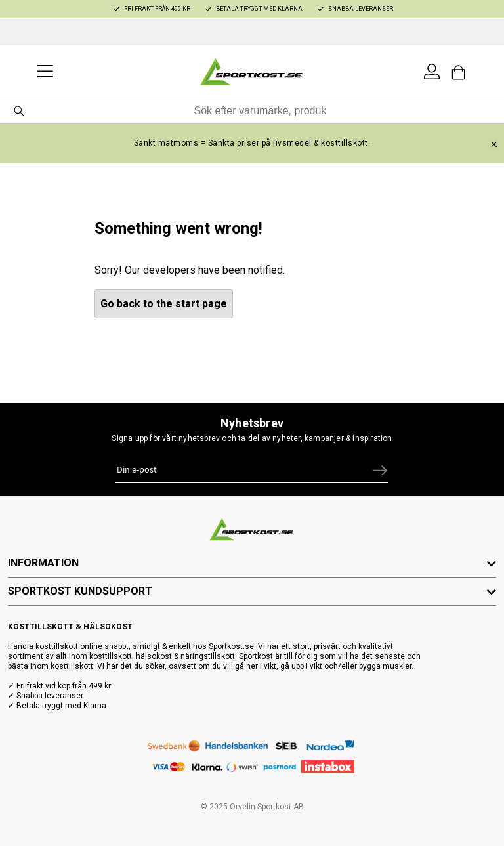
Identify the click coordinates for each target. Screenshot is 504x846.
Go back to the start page (164, 304)
